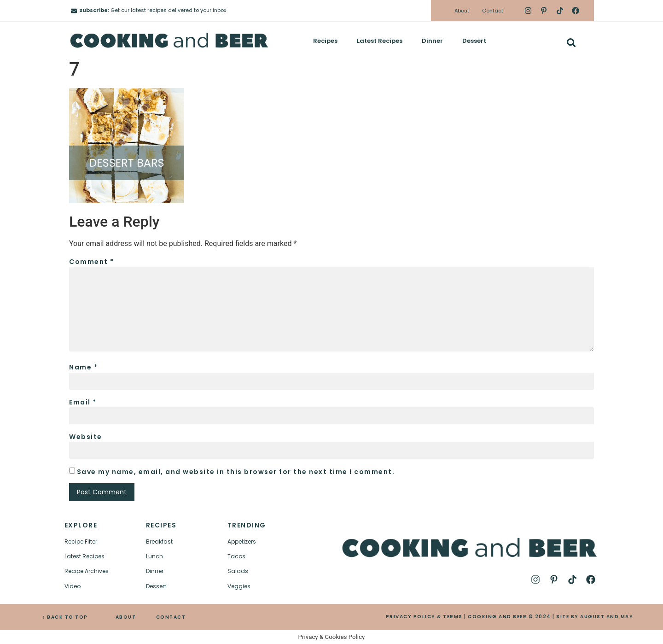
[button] (571, 43)
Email (83, 402)
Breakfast (159, 542)
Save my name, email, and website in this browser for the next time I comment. (236, 472)
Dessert (474, 41)
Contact (493, 11)
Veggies (239, 586)
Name (83, 367)
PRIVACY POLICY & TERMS (424, 617)
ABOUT (126, 617)
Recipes (325, 41)
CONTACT (171, 617)
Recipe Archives (87, 571)
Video (73, 586)
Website (86, 437)
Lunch (154, 556)
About (462, 11)
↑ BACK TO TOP (65, 617)
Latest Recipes (380, 41)
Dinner (432, 41)
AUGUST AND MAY (607, 617)
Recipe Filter (81, 542)
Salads (238, 571)
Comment (92, 262)
